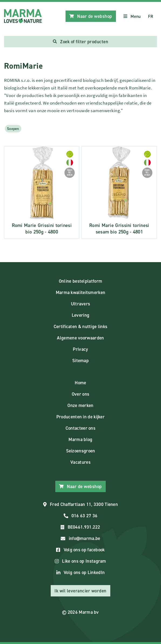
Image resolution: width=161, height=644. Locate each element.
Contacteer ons (80, 428)
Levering (80, 315)
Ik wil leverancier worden (80, 591)
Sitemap (80, 361)
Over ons (80, 394)
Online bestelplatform (80, 281)
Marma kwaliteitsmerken (81, 292)
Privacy (80, 349)
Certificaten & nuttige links (80, 326)
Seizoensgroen (81, 451)
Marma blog (80, 439)
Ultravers (81, 304)
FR (151, 16)
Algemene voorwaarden (80, 338)
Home (80, 383)
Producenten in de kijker (80, 417)
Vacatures (80, 462)
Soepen (13, 129)
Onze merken (80, 405)
